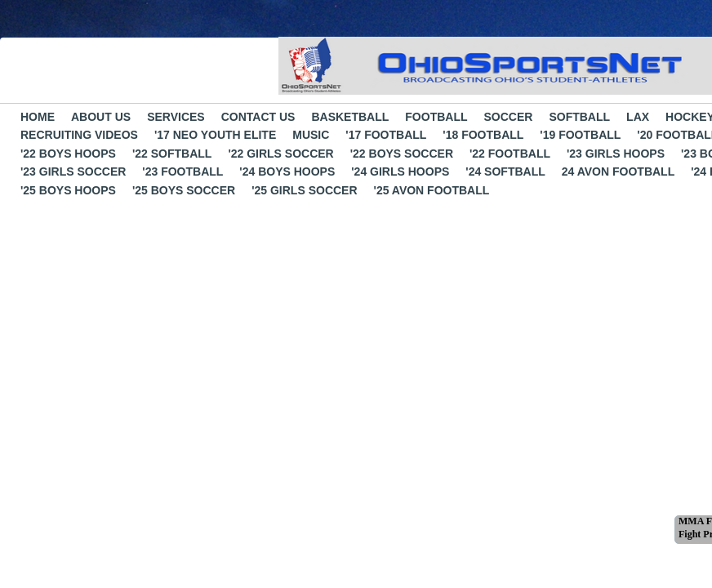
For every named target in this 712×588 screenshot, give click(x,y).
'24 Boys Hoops (287, 171)
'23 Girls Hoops (616, 154)
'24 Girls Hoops (400, 171)
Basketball (350, 117)
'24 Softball (505, 171)
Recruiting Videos (79, 135)
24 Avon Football (618, 171)
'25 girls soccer (304, 190)
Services (176, 117)
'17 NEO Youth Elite (215, 135)
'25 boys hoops (68, 190)
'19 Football (580, 135)
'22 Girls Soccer (280, 154)
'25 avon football (432, 190)
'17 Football (386, 135)
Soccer (509, 117)
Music (311, 135)
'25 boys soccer (184, 190)
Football (436, 117)
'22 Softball (172, 154)
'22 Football (510, 154)
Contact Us (258, 117)
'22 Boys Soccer (402, 154)
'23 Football (182, 171)
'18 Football (483, 135)
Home (38, 117)
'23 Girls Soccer (73, 171)
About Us (101, 117)
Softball (579, 117)
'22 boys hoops (68, 154)
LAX (638, 117)
